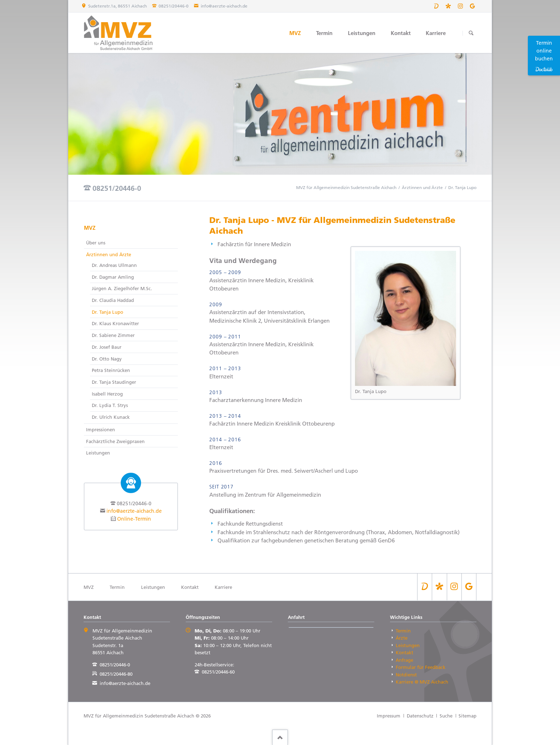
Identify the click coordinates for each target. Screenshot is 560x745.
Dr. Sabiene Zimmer (113, 335)
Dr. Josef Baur (107, 347)
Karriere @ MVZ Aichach (422, 682)
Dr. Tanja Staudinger (114, 382)
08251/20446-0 (117, 188)
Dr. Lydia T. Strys (110, 405)
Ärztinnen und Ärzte (422, 187)
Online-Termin (134, 519)
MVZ (295, 33)
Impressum (389, 716)
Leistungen (362, 33)
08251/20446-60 (218, 672)
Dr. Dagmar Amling (113, 277)
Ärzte (402, 638)
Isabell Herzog (107, 394)
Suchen (471, 33)
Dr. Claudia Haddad (113, 300)
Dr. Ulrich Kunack (111, 417)
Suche (446, 716)
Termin (324, 33)
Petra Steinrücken (111, 370)
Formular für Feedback (421, 667)
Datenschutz (420, 716)
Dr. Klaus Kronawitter (115, 323)
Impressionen (101, 429)
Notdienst (406, 675)
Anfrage (404, 660)
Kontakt (401, 33)
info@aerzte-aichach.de (134, 511)
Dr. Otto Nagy (107, 359)
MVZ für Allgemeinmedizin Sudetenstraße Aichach (346, 187)
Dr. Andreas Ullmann (114, 265)
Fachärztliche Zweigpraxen (115, 441)
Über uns (96, 243)
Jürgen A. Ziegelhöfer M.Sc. (122, 288)
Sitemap (467, 716)
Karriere (436, 33)
